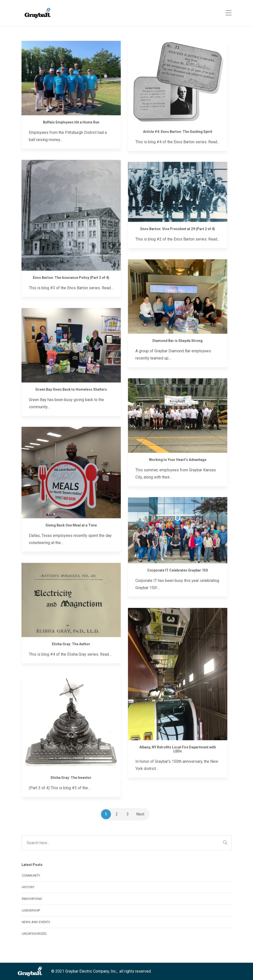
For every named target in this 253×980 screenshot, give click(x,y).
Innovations (32, 899)
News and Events (36, 922)
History (28, 887)
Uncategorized (34, 934)
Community (31, 875)
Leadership (31, 910)
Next (140, 814)
